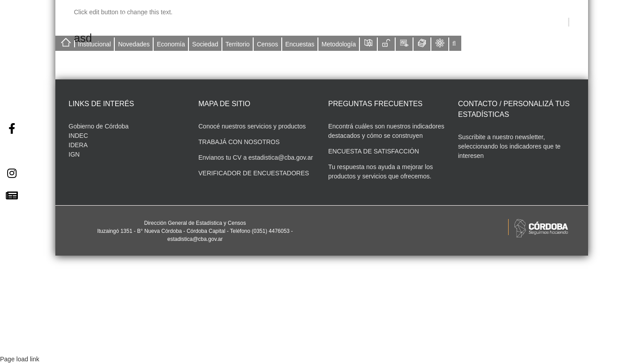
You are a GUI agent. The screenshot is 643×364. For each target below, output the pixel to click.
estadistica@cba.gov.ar (281, 157)
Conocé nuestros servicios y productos (252, 126)
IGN (74, 154)
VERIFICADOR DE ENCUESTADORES (254, 173)
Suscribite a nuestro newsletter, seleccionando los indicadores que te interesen (509, 146)
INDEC (79, 136)
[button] (454, 43)
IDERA (78, 145)
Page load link (20, 359)
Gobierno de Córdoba (99, 126)
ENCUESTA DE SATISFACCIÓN (374, 151)
